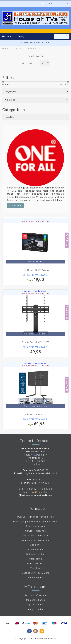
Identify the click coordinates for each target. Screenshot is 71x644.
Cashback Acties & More (36, 573)
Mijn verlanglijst (35, 605)
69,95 (35, 422)
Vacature (35, 568)
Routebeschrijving (36, 526)
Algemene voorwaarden (36, 540)
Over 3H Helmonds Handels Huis (35, 517)
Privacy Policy (35, 550)
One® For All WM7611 (35, 414)
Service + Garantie (35, 531)
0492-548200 (41, 470)
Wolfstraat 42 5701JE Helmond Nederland (36, 461)
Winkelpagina (36, 578)
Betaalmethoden (35, 554)
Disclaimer (35, 545)
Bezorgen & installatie (36, 536)
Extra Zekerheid (35, 564)
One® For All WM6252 (35, 270)
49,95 (35, 350)
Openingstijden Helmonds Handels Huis (35, 522)
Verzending (36, 559)
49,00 (35, 278)
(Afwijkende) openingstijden (35, 495)
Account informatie (36, 595)
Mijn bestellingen (36, 600)
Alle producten (36, 609)
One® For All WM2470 (35, 342)
